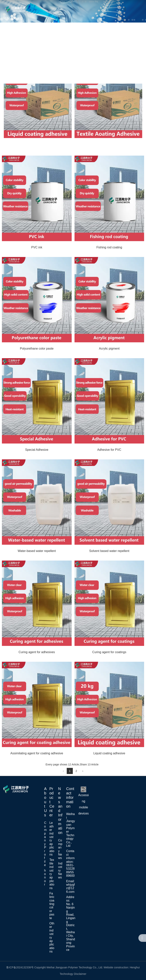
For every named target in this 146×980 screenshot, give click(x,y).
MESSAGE (129, 70)
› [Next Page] (83, 771)
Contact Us (102, 70)
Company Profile (45, 844)
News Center (127, 39)
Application (68, 39)
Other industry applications (52, 937)
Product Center (96, 39)
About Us (43, 39)
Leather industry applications (52, 839)
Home (22, 39)
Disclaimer (80, 974)
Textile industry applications (52, 874)
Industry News (60, 871)
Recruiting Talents (70, 70)
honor (45, 878)
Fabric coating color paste (52, 906)
